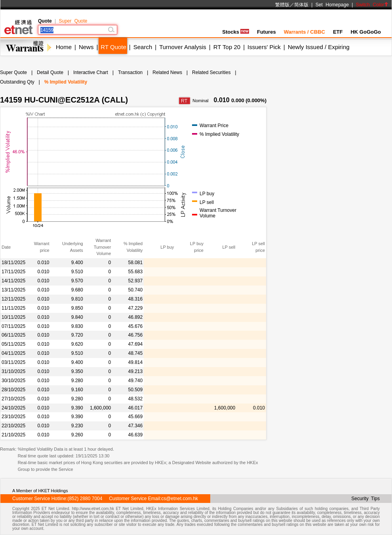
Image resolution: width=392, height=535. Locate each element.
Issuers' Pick (264, 47)
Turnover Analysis (183, 47)
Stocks (236, 32)
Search (143, 47)
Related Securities (211, 72)
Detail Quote (50, 72)
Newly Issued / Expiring (319, 47)
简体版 (301, 5)
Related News (167, 72)
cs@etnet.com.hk (180, 499)
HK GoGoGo (366, 32)
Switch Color (372, 5)
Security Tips (365, 499)
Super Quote (73, 21)
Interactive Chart (91, 72)
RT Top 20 (227, 47)
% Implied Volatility (66, 82)
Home (64, 47)
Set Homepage (332, 5)
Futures (266, 32)
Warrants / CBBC (304, 32)
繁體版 (282, 5)
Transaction (130, 72)
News (86, 47)
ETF (338, 32)
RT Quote (113, 47)
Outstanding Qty (17, 82)
